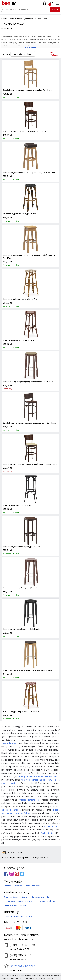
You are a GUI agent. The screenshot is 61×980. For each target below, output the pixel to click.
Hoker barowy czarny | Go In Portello (16, 505)
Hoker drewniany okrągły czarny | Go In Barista (20, 629)
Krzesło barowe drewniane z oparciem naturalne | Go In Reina (26, 90)
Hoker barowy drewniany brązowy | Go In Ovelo (20, 547)
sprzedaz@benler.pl (23, 966)
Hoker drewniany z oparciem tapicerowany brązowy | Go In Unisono (28, 464)
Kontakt (24, 917)
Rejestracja (19, 886)
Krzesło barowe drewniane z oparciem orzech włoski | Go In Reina (28, 423)
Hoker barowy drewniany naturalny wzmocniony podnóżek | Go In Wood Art (30, 257)
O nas (6, 917)
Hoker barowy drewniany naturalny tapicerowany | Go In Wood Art (28, 173)
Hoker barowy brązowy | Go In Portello (17, 340)
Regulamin (26, 897)
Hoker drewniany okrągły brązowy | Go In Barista (21, 588)
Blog (31, 917)
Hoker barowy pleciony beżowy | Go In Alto (19, 299)
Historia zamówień (33, 886)
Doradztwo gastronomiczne (15, 905)
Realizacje (15, 917)
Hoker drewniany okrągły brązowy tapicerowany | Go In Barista (26, 382)
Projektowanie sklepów (47, 901)
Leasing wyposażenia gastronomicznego (20, 901)
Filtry (55, 54)
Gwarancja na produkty (41, 897)
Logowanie (8, 886)
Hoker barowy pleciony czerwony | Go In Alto (19, 712)
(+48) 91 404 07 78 (22, 945)
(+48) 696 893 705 (22, 955)
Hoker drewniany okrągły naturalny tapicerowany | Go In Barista (27, 670)
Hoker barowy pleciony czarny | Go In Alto (18, 214)
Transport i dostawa (12, 897)
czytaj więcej (30, 47)
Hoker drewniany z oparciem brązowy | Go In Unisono (23, 131)
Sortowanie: (6, 54)
